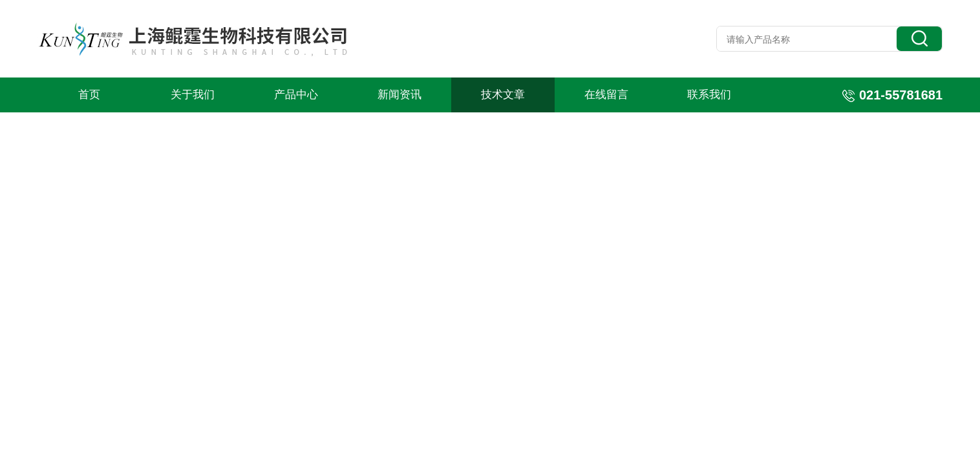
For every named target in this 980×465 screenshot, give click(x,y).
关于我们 (193, 95)
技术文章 (503, 95)
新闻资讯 (399, 95)
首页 (89, 95)
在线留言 (606, 95)
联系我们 (709, 95)
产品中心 (296, 95)
